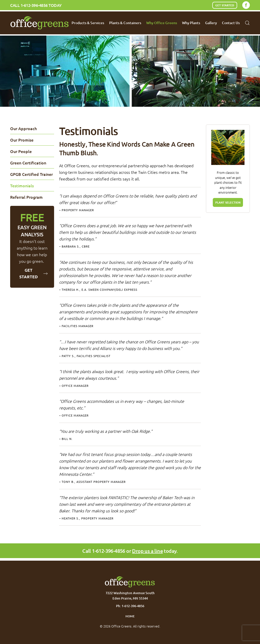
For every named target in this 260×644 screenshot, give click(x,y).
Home (130, 616)
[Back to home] (40, 23)
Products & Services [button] (88, 23)
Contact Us (231, 23)
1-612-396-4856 (34, 5)
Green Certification (28, 163)
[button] (247, 23)
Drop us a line (147, 551)
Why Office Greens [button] (162, 23)
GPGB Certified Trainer (31, 174)
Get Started (225, 5)
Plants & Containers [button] (125, 23)
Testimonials (22, 186)
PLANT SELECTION (228, 202)
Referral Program (26, 197)
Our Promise (22, 140)
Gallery (211, 23)
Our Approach (23, 128)
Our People (21, 151)
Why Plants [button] (191, 23)
